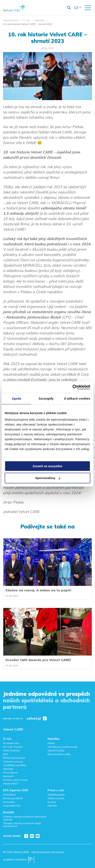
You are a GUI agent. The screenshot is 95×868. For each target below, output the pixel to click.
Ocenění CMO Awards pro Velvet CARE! (38, 660)
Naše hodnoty (11, 750)
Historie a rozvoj (13, 761)
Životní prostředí (13, 798)
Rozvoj (52, 802)
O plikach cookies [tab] (77, 398)
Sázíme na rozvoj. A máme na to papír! (38, 590)
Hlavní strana (11, 20)
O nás (27, 20)
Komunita (9, 802)
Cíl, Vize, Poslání (13, 747)
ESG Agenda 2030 (15, 790)
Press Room (10, 772)
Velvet (51, 743)
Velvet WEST (11, 784)
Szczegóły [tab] (46, 398)
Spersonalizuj (48, 478)
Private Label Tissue (15, 780)
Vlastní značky (56, 750)
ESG (6, 754)
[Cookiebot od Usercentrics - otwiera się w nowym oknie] (72, 387)
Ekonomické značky (59, 754)
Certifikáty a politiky (15, 765)
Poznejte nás (11, 743)
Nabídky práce (56, 795)
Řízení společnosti (14, 758)
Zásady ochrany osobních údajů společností (22, 825)
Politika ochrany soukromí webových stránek (25, 818)
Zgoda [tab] (17, 398)
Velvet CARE (13, 729)
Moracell (8, 776)
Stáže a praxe (56, 798)
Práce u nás (56, 790)
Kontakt (9, 812)
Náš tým (52, 806)
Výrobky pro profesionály (62, 747)
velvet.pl (34, 719)
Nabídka (54, 739)
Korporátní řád (12, 806)
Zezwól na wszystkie (47, 466)
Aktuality (40, 20)
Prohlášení (9, 795)
